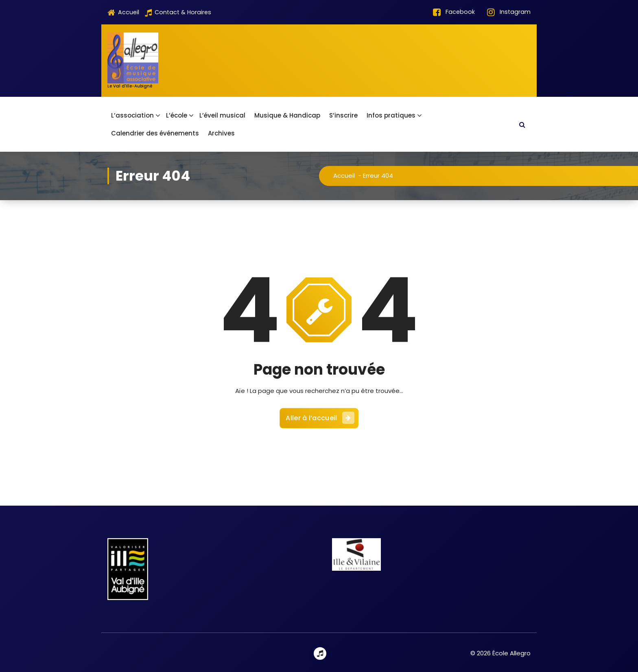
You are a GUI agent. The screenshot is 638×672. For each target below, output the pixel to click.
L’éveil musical (222, 115)
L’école (177, 115)
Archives (221, 133)
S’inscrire (343, 115)
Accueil (123, 12)
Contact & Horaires (178, 12)
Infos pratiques (391, 115)
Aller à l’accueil (320, 413)
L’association (132, 115)
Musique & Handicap (287, 115)
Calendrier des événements (155, 133)
